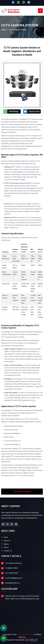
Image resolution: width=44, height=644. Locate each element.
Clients (6, 547)
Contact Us (8, 551)
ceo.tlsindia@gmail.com (14, 578)
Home (3, 30)
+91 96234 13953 (11, 568)
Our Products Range (22, 492)
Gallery (6, 544)
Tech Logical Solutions (13, 563)
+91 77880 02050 (12, 573)
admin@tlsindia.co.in (12, 583)
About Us (7, 541)
